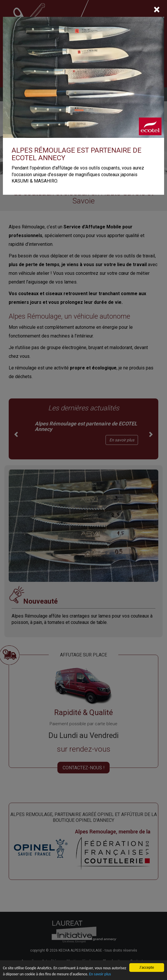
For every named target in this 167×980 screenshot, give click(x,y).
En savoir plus (100, 974)
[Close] (157, 10)
